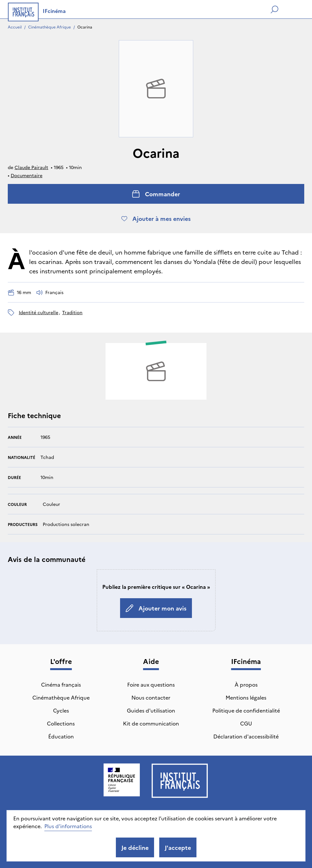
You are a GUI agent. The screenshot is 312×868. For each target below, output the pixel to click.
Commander (156, 194)
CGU (246, 723)
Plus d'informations (68, 826)
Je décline (135, 847)
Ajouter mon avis (156, 608)
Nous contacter (151, 697)
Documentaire (27, 175)
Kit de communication (151, 723)
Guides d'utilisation (151, 710)
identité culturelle (39, 312)
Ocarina (85, 27)
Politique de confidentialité (246, 710)
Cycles (61, 710)
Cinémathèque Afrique (50, 27)
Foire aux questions (151, 684)
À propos (246, 684)
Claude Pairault (31, 167)
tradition (72, 312)
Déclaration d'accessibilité (246, 736)
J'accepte (178, 847)
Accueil (15, 27)
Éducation (61, 736)
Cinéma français (61, 684)
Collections (61, 723)
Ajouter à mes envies (156, 218)
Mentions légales (246, 697)
